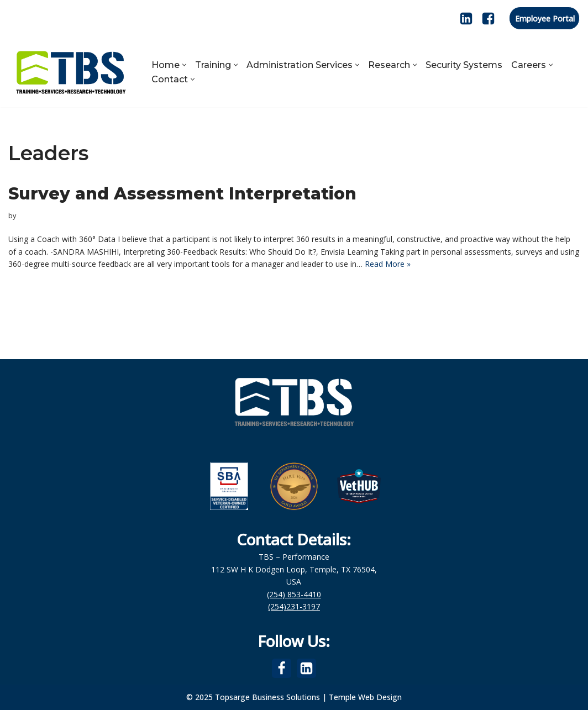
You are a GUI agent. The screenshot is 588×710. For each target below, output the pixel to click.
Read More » (388, 264)
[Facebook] (488, 19)
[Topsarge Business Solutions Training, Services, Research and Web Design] (70, 72)
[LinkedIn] (466, 19)
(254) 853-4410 (294, 594)
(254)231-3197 (294, 606)
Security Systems (464, 65)
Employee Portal (545, 19)
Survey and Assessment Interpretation (182, 194)
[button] (184, 65)
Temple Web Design (365, 697)
